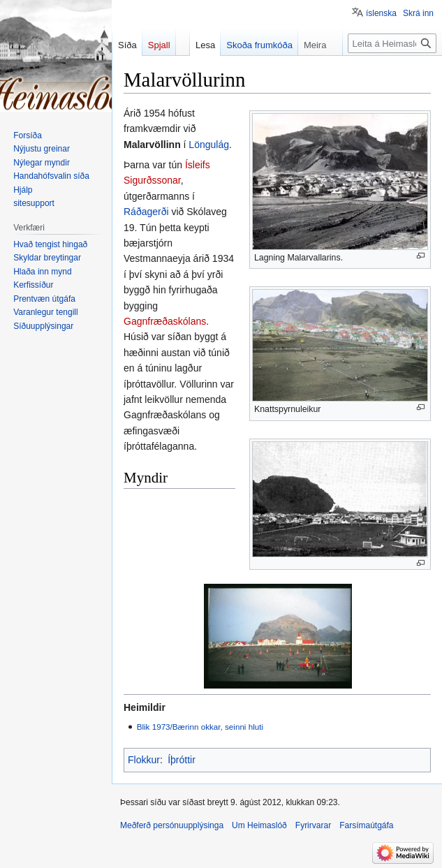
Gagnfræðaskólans (165, 321)
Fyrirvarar (313, 825)
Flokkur (144, 760)
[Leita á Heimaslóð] (392, 43)
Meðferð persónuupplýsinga (172, 825)
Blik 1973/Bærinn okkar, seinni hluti (200, 727)
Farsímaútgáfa (366, 825)
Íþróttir (182, 760)
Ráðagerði (146, 212)
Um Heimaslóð (259, 825)
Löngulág (209, 145)
